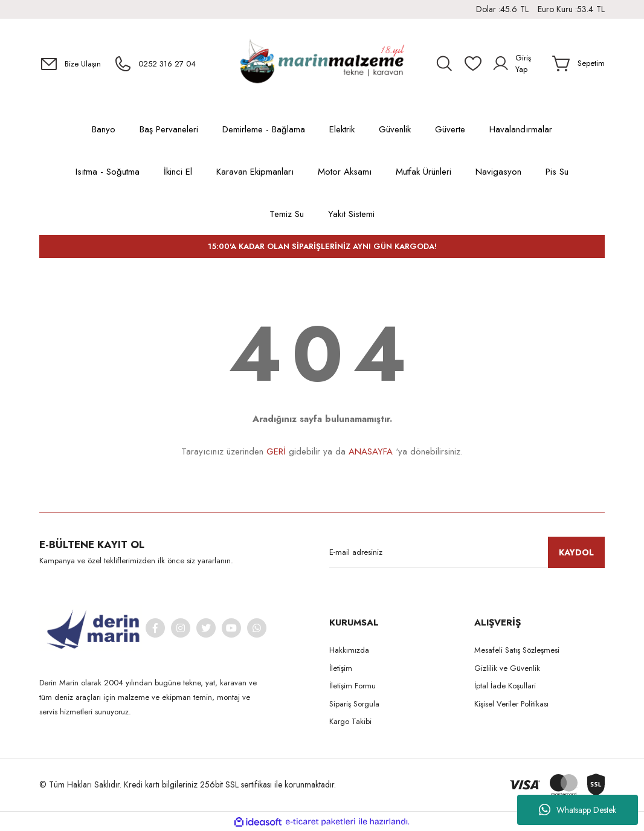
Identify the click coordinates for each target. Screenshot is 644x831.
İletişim (341, 668)
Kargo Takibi (350, 721)
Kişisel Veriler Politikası (511, 704)
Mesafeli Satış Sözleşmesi (517, 650)
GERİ (276, 451)
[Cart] (578, 63)
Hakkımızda (349, 650)
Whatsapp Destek (578, 810)
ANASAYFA (371, 451)
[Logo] (322, 63)
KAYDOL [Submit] (576, 552)
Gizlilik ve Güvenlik (507, 668)
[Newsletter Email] (467, 552)
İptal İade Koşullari (505, 686)
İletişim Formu (353, 686)
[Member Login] (517, 63)
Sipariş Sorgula (354, 704)
